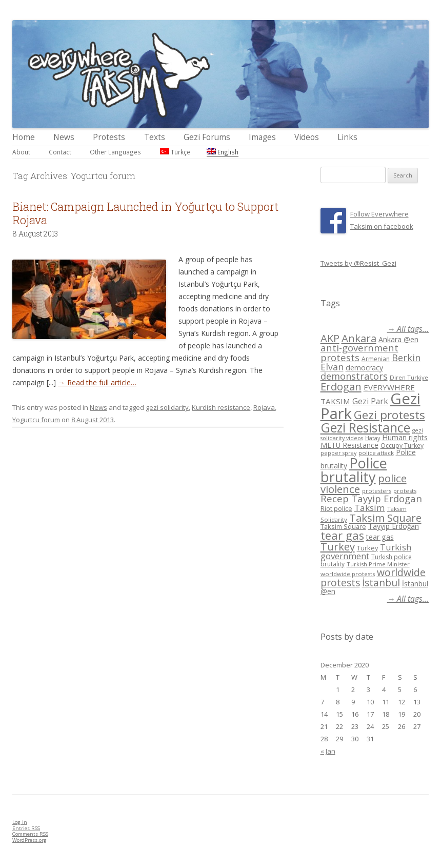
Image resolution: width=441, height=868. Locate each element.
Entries (26, 828)
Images (262, 137)
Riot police (336, 508)
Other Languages (115, 152)
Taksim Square (385, 518)
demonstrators (354, 376)
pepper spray (338, 453)
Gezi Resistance (365, 427)
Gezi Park (370, 401)
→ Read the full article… (97, 382)
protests (405, 491)
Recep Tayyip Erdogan (371, 498)
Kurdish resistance (221, 407)
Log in (20, 822)
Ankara (359, 338)
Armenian (376, 359)
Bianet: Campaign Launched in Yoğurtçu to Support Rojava (145, 213)
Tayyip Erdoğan (394, 526)
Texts (155, 137)
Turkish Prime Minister (378, 564)
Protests (109, 137)
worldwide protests (348, 574)
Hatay (373, 438)
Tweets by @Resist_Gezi (358, 263)
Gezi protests (389, 415)
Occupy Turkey (402, 446)
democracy (364, 368)
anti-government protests (359, 352)
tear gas (342, 535)
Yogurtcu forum (36, 420)
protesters (377, 491)
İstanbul (381, 583)
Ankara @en (398, 339)
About (21, 152)
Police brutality (354, 470)
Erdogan (341, 386)
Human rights (405, 437)
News (64, 137)
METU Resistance (349, 445)
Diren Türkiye (409, 377)
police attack (376, 453)
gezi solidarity (167, 407)
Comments (30, 834)
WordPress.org (29, 840)
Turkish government (366, 551)
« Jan (328, 751)
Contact (60, 152)
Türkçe (175, 152)
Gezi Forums (207, 137)
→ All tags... (408, 329)
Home (24, 137)
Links (347, 137)
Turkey (338, 546)
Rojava (264, 407)
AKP (330, 338)
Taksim (370, 508)
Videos (307, 137)
